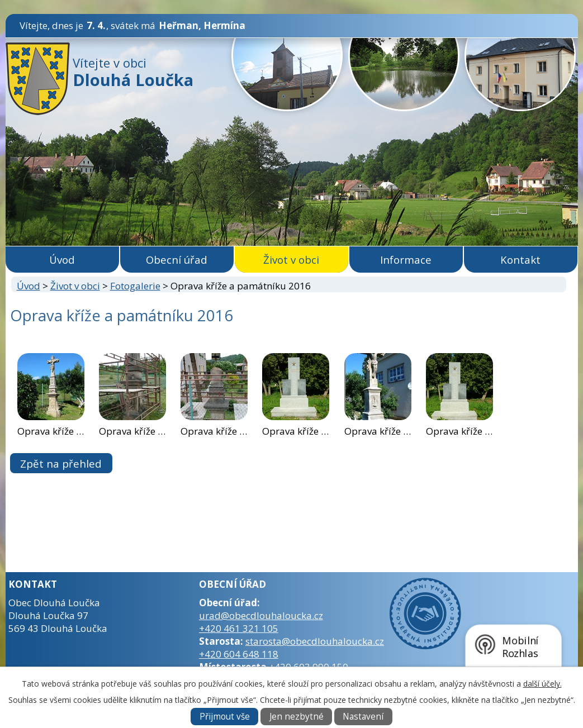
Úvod (62, 260)
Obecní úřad (177, 260)
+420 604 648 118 (239, 654)
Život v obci (291, 260)
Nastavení (363, 717)
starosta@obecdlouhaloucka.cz (315, 641)
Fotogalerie (135, 286)
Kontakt (520, 260)
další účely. (542, 684)
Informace (406, 260)
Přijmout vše (225, 717)
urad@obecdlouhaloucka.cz (261, 615)
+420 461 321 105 (239, 628)
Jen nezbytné (297, 717)
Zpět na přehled (61, 463)
